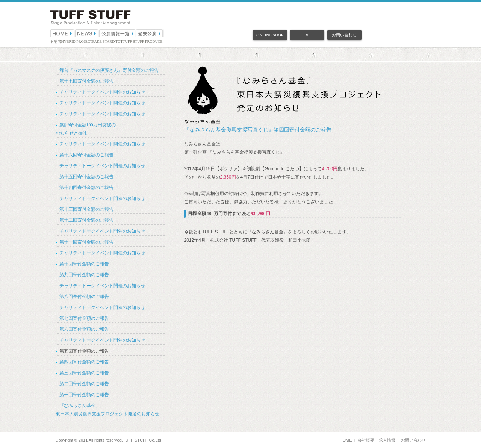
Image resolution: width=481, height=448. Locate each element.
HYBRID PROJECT (77, 42)
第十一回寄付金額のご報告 (86, 242)
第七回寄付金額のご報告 (84, 318)
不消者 (56, 42)
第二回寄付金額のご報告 (84, 384)
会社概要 (366, 440)
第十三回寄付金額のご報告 (86, 209)
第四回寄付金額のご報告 (84, 362)
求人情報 (387, 440)
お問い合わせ (344, 35)
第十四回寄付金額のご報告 (86, 188)
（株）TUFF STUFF (90, 17)
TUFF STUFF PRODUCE (143, 42)
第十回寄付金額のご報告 (84, 264)
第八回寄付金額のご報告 (84, 297)
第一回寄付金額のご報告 (84, 395)
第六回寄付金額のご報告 (84, 329)
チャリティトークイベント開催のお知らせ (102, 92)
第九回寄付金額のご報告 (84, 275)
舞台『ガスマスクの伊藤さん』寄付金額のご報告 (109, 70)
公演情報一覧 (117, 33)
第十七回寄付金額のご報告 (86, 81)
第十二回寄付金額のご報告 (86, 220)
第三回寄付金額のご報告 (84, 373)
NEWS (87, 33)
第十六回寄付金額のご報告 (86, 155)
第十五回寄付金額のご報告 (86, 177)
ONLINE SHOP (270, 35)
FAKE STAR (102, 42)
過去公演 (150, 33)
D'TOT (117, 42)
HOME (62, 33)
